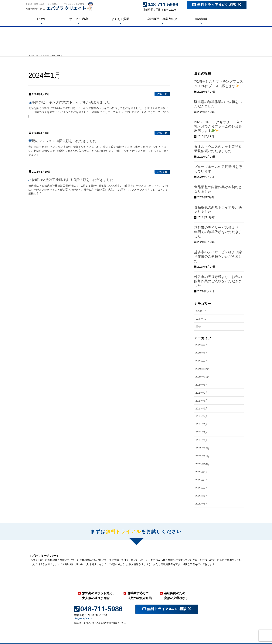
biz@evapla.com (83, 587)
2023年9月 (202, 441)
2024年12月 (203, 337)
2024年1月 (202, 409)
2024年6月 (202, 369)
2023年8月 (202, 449)
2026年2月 (202, 329)
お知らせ (162, 94)
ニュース (201, 287)
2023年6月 (202, 464)
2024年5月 (202, 377)
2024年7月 (202, 361)
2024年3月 (202, 393)
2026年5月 (202, 322)
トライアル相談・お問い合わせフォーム (220, 626)
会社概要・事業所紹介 (180, 626)
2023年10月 (203, 433)
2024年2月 (202, 401)
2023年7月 (202, 456)
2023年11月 (203, 425)
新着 (198, 295)
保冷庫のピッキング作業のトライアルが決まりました (74, 102)
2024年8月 (202, 353)
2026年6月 (202, 314)
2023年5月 (202, 472)
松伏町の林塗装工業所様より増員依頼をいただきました (76, 180)
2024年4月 (202, 385)
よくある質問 (236, 621)
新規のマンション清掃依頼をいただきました (66, 141)
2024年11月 (203, 345)
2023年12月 (203, 417)
